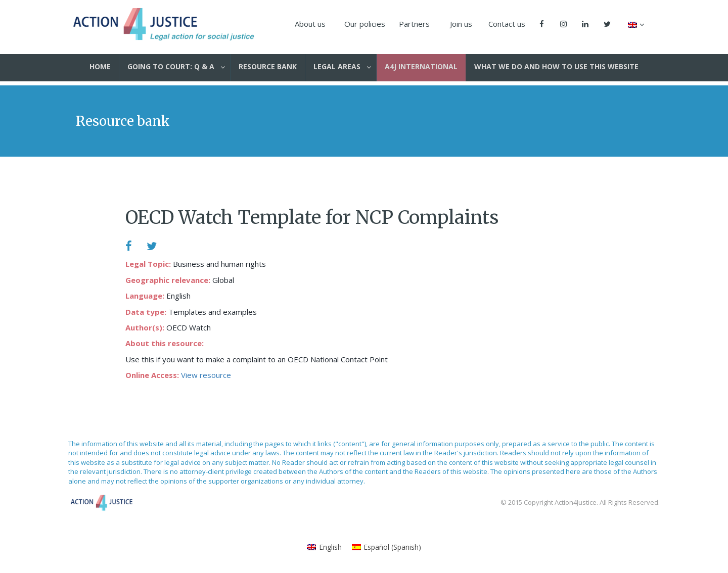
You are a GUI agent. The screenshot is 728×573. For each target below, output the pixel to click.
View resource (206, 375)
